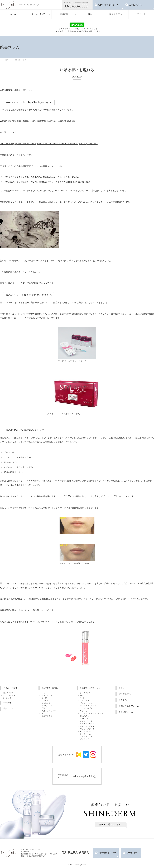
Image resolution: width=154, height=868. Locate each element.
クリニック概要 (10, 688)
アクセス (141, 14)
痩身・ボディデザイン (51, 711)
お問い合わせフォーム (108, 5)
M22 (82, 698)
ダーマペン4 (85, 693)
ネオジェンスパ (86, 701)
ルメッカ (84, 695)
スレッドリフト (86, 721)
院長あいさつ (8, 693)
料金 (90, 14)
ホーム (13, 14)
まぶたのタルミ (48, 706)
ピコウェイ (85, 739)
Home (2, 60)
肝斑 (43, 708)
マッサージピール (87, 729)
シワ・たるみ (47, 695)
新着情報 (7, 703)
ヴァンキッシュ (86, 703)
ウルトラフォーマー (88, 706)
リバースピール (86, 731)
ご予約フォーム (136, 5)
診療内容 (64, 14)
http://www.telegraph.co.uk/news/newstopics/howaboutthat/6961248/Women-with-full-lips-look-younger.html (49, 144)
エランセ (84, 711)
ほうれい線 (46, 703)
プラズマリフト (86, 737)
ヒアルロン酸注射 (87, 724)
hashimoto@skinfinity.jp (84, 776)
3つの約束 (7, 698)
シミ (43, 693)
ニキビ (44, 698)
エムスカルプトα (87, 708)
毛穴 (43, 713)
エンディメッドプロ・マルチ (92, 713)
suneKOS (84, 719)
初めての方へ (115, 14)
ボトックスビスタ (87, 726)
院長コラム (9, 60)
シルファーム (85, 734)
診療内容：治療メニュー (91, 688)
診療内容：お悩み (50, 688)
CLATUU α (85, 716)
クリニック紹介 (39, 14)
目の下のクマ (47, 716)
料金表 (122, 688)
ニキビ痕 (45, 701)
